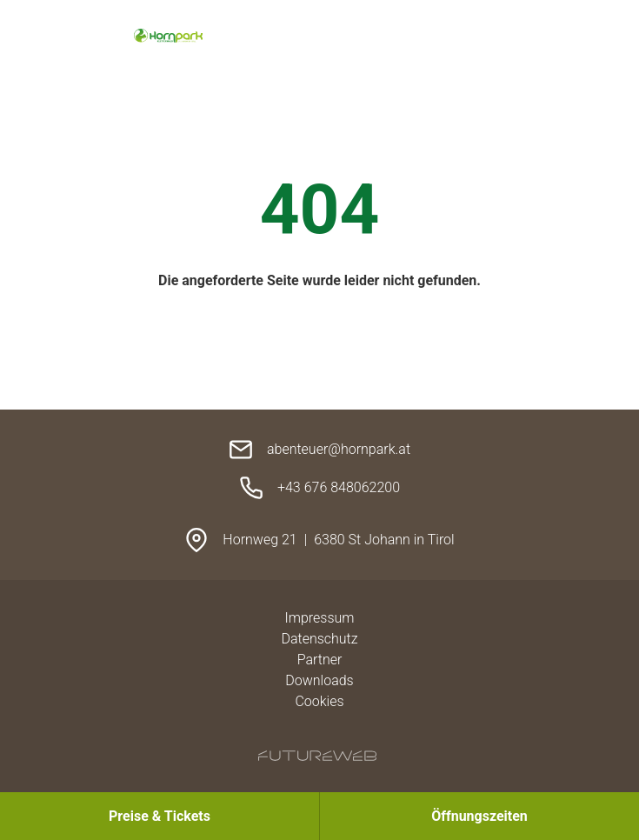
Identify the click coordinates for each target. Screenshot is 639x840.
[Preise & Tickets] (160, 816)
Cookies (319, 701)
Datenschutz (319, 639)
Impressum (319, 618)
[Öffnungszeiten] (479, 816)
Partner (320, 660)
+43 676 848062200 (339, 487)
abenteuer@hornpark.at (339, 449)
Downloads (319, 680)
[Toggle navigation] (523, 37)
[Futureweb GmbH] (317, 756)
